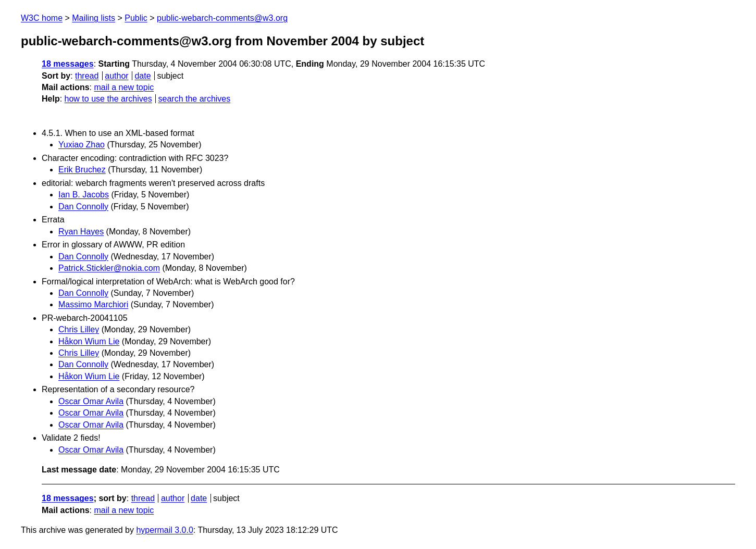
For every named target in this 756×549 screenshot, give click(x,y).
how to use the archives (108, 99)
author (116, 76)
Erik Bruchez (82, 170)
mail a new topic (124, 87)
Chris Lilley (79, 329)
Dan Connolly (83, 207)
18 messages (68, 64)
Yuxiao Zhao (82, 145)
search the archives (195, 99)
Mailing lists (94, 18)
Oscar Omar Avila (91, 401)
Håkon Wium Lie (89, 341)
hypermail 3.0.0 (164, 530)
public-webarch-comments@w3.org (222, 18)
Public (136, 18)
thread (87, 76)
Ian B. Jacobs (84, 195)
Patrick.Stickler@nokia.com (109, 268)
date (142, 76)
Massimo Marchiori (93, 304)
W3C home (42, 18)
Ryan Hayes (81, 232)
